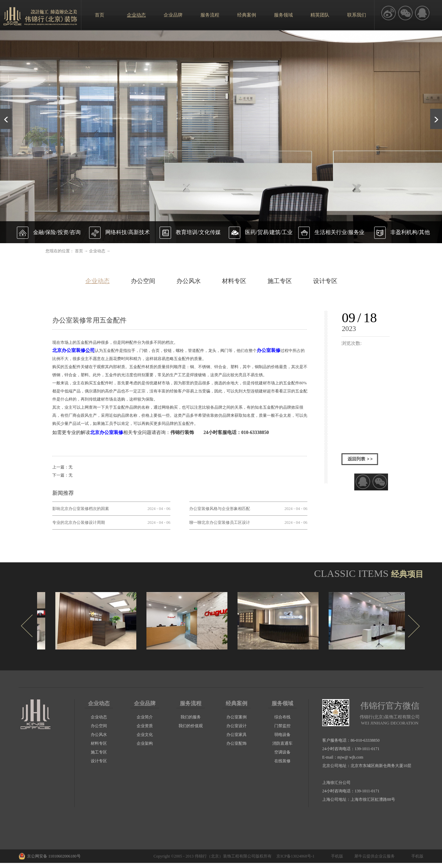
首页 (100, 15)
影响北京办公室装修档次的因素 (81, 509)
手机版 (336, 856)
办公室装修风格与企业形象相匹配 (220, 509)
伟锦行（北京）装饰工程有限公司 (225, 856)
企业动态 (97, 251)
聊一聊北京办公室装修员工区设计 (220, 522)
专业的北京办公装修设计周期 (79, 522)
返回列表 (360, 459)
